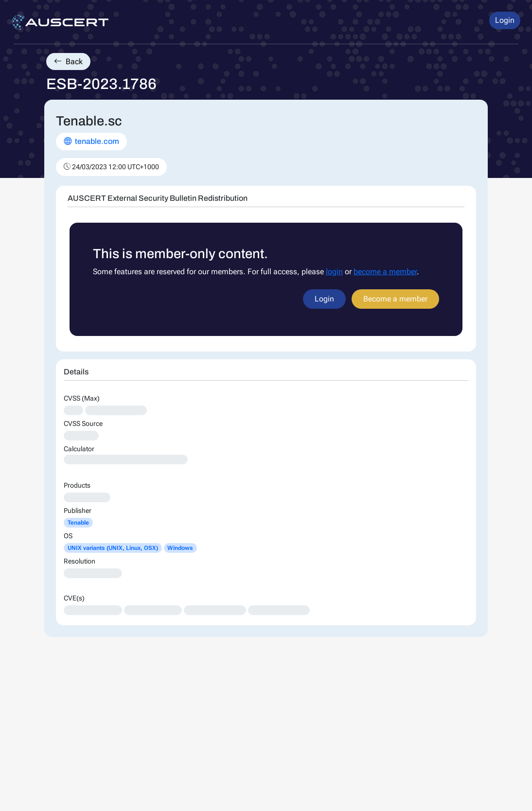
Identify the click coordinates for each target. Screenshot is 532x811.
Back (68, 62)
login (334, 272)
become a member (385, 272)
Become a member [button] (395, 299)
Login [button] (505, 20)
